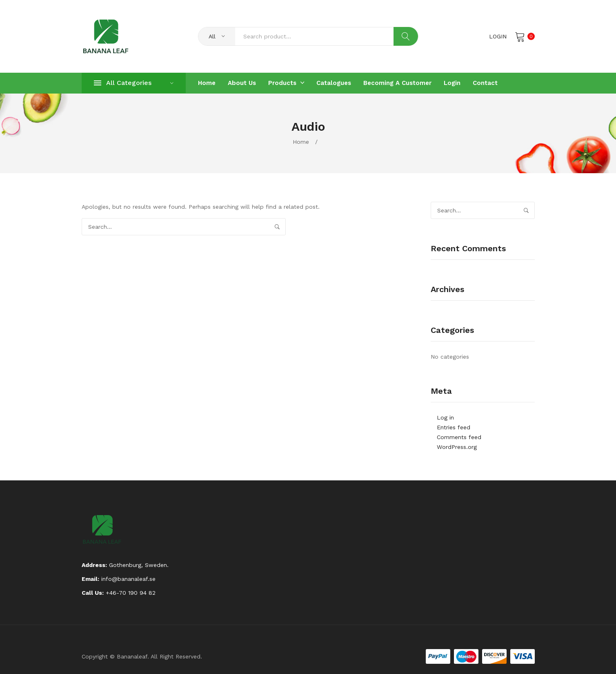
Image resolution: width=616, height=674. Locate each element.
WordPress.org (457, 447)
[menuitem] (207, 83)
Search (406, 36)
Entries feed (454, 427)
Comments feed (459, 437)
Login (498, 36)
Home (301, 142)
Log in (445, 417)
